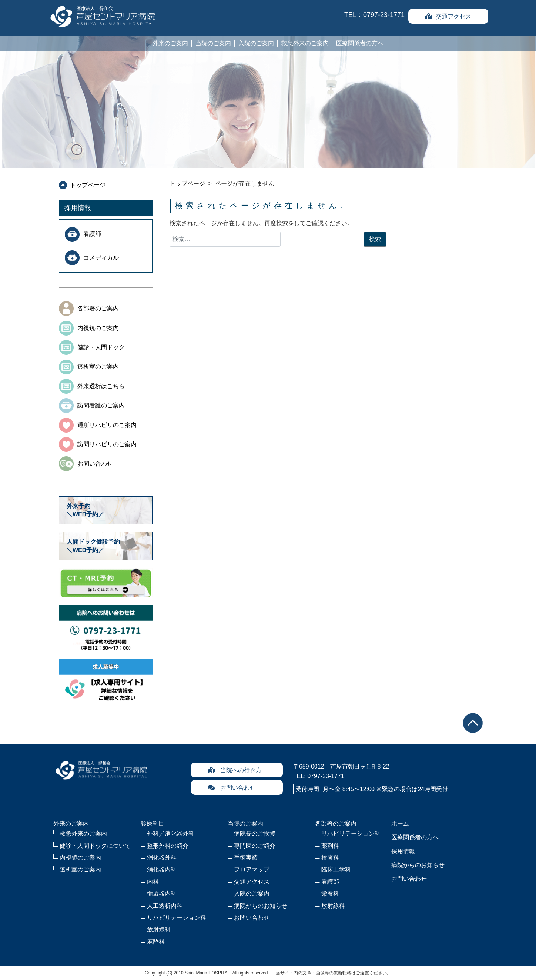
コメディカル (101, 258)
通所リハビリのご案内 (107, 425)
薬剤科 (330, 846)
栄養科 (330, 894)
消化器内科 (162, 869)
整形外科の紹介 (168, 846)
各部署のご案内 (98, 308)
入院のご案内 (256, 43)
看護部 (330, 882)
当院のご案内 (213, 43)
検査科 (330, 858)
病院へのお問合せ (106, 628)
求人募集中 (106, 682)
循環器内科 (162, 894)
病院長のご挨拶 (255, 834)
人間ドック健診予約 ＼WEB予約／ (96, 546)
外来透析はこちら (101, 386)
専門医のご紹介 (255, 846)
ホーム (400, 824)
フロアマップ (252, 869)
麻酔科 (156, 942)
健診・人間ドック (101, 347)
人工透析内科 (165, 906)
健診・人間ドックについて (95, 846)
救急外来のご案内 (305, 43)
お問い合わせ (95, 464)
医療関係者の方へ (360, 43)
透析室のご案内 (98, 366)
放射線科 (159, 929)
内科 (153, 882)
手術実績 (246, 858)
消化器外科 (162, 858)
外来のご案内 (170, 43)
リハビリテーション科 (177, 918)
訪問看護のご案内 (101, 405)
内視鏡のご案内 (98, 328)
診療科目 (153, 824)
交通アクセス (448, 16)
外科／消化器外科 (171, 834)
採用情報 (78, 208)
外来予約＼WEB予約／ (85, 510)
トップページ (88, 185)
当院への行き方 (235, 770)
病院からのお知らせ (261, 906)
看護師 (92, 234)
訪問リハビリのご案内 (107, 444)
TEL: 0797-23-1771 (319, 776)
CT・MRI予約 (106, 583)
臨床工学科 (336, 869)
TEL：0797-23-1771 (374, 15)
